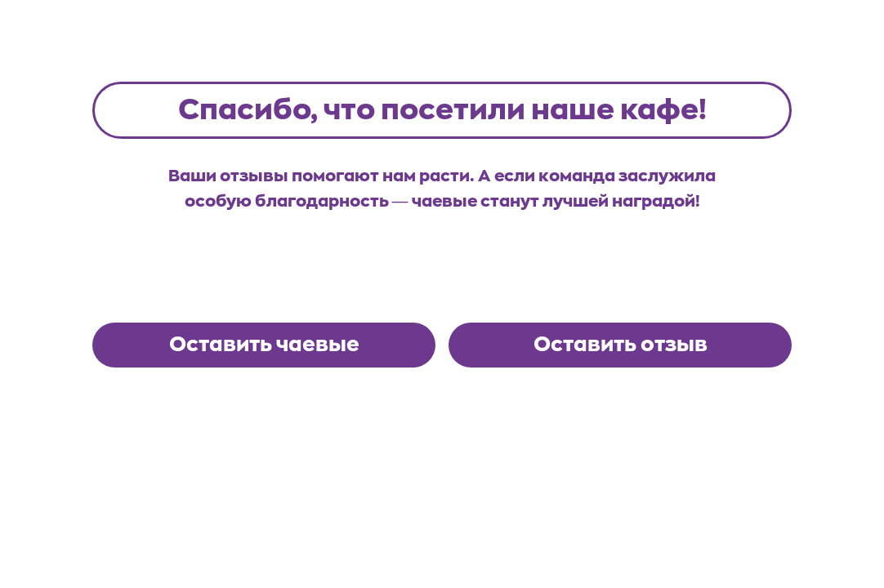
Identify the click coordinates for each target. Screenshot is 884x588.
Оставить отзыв (621, 344)
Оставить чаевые (264, 344)
